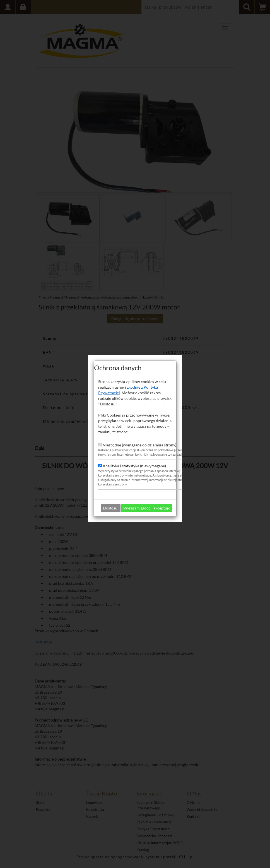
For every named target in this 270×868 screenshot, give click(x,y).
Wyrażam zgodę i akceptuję (147, 489)
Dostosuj (111, 489)
